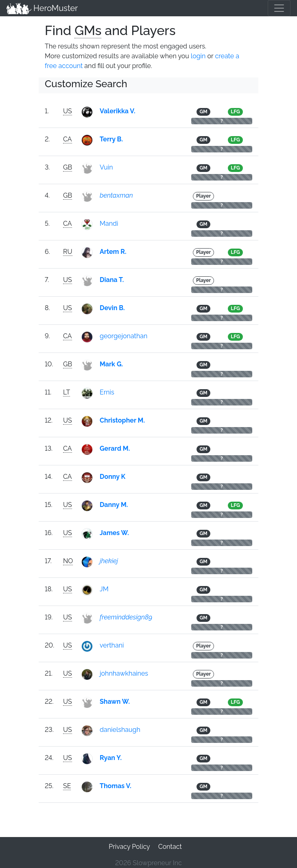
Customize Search (86, 84)
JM (104, 589)
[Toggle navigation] (279, 8)
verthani (112, 645)
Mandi (109, 224)
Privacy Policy (129, 847)
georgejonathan (123, 336)
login (198, 56)
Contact (170, 847)
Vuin (106, 167)
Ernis (107, 392)
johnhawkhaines (124, 673)
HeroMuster (42, 8)
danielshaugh (120, 730)
